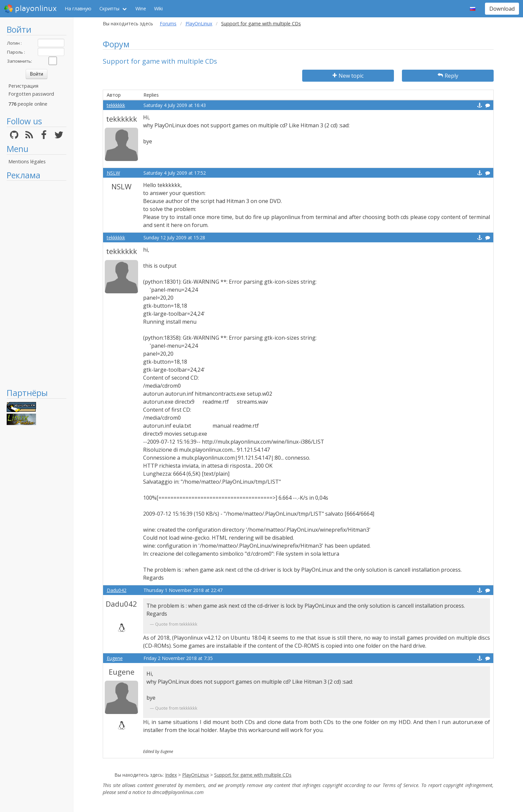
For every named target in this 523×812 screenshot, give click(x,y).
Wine (141, 8)
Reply (448, 76)
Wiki (158, 8)
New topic (348, 76)
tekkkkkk (116, 105)
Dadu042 (117, 590)
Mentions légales (27, 161)
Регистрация (23, 86)
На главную (78, 8)
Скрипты (109, 8)
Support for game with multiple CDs (253, 775)
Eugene (115, 658)
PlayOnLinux (199, 23)
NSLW (113, 173)
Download (502, 9)
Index (171, 775)
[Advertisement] (37, 284)
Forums (168, 23)
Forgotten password (31, 94)
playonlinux (30, 9)
